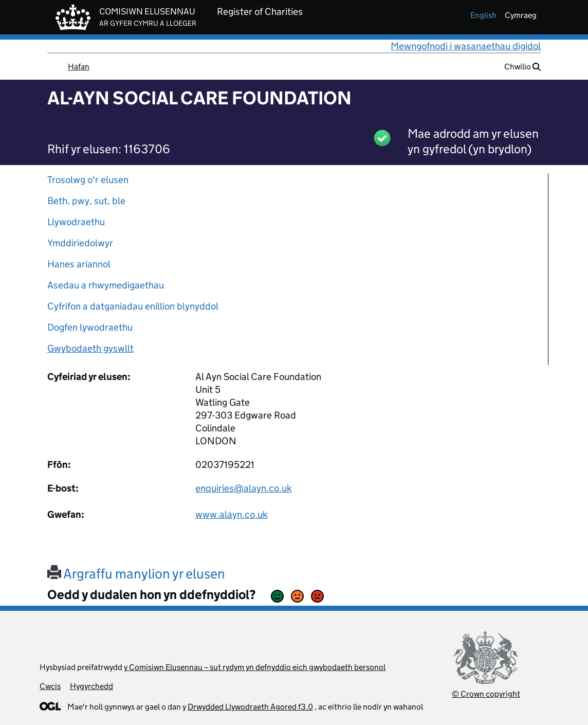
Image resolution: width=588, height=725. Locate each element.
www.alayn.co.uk (232, 514)
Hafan (79, 67)
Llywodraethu (76, 222)
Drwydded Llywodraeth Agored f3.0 (250, 707)
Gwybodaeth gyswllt (90, 348)
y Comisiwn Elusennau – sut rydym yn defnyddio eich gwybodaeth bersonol (255, 667)
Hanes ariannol (79, 264)
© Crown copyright (486, 694)
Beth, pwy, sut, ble (86, 201)
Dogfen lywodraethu (90, 327)
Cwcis (50, 686)
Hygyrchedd (91, 686)
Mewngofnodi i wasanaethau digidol (466, 46)
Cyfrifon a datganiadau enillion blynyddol (133, 306)
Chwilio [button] (522, 67)
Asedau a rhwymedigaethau (106, 285)
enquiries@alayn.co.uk (244, 488)
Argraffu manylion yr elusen (136, 574)
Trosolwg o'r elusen (88, 180)
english (483, 15)
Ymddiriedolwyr (80, 243)
